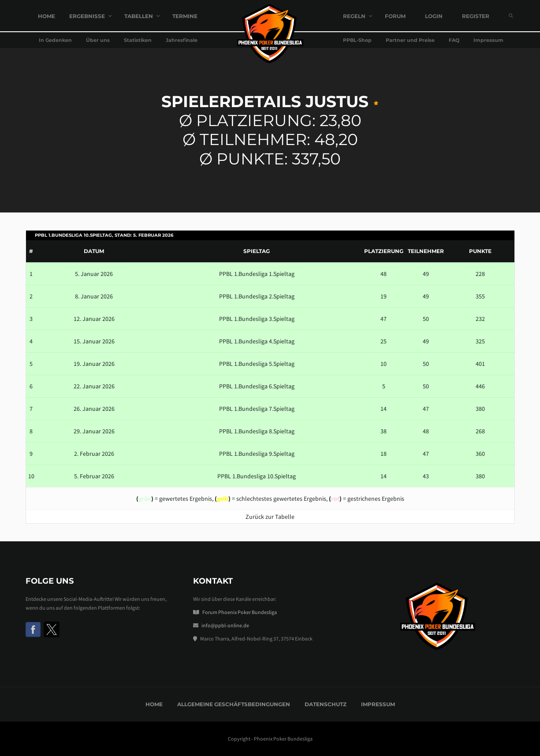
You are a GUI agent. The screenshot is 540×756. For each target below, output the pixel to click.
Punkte (480, 251)
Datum (94, 251)
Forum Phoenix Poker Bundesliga (240, 612)
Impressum (378, 704)
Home (154, 704)
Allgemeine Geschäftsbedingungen (234, 704)
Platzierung (384, 251)
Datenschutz (326, 704)
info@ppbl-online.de (225, 625)
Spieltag (257, 251)
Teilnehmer (426, 251)
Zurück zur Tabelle (270, 517)
